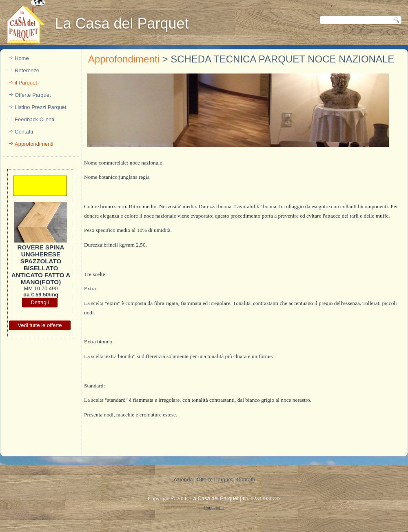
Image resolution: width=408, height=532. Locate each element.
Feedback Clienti (34, 119)
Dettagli (40, 302)
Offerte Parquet (33, 95)
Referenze (27, 70)
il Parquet (26, 83)
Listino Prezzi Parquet (40, 107)
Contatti (24, 132)
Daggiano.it (214, 508)
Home (22, 58)
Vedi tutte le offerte (40, 325)
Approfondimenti (34, 144)
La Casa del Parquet (122, 23)
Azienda (183, 480)
